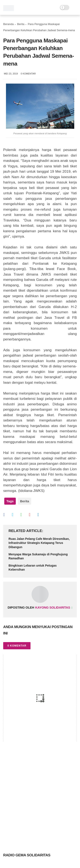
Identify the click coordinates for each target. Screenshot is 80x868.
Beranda (8, 24)
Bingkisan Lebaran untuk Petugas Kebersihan (33, 568)
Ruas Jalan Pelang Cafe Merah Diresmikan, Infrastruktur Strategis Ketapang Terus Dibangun (39, 543)
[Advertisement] (40, 796)
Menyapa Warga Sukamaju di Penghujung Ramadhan (38, 556)
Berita (21, 24)
